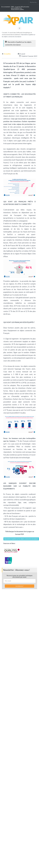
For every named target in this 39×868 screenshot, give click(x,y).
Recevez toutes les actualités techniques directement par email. (20, 576)
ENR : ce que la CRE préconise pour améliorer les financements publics (20, 8)
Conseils (5, 33)
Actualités (7, 54)
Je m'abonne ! (20, 586)
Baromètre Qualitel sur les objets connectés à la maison (21, 539)
